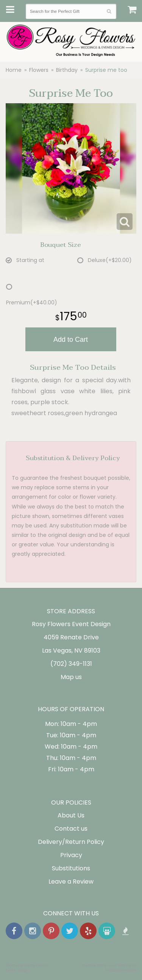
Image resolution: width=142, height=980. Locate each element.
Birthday (67, 70)
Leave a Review (71, 882)
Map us (71, 677)
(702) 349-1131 (71, 664)
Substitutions (71, 868)
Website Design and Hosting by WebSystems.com (109, 968)
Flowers (39, 70)
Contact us (71, 829)
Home (14, 70)
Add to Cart (71, 340)
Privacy (71, 855)
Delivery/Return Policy (71, 842)
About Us (71, 815)
